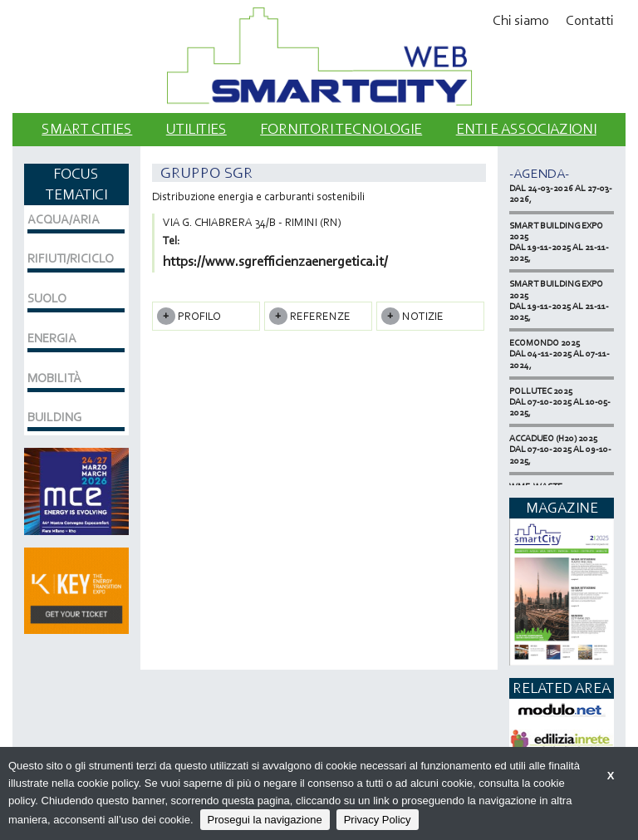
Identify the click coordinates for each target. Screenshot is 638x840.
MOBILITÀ (54, 378)
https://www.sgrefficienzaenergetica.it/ (275, 261)
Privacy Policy (378, 820)
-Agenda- (539, 173)
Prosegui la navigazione (265, 820)
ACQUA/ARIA (64, 219)
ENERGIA (52, 338)
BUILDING (54, 417)
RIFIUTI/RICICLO (71, 258)
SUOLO (47, 298)
